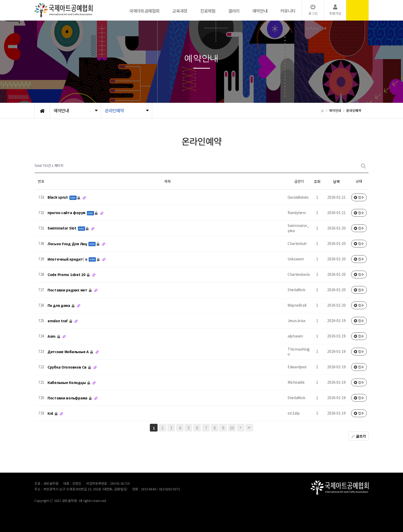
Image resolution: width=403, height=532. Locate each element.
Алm (52, 336)
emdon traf (58, 321)
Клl (51, 413)
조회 (317, 181)
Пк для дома (59, 305)
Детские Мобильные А (68, 352)
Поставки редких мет (68, 290)
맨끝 (249, 428)
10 (232, 428)
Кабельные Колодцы (67, 382)
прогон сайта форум (67, 213)
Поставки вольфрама (68, 398)
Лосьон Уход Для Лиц (68, 244)
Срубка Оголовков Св (67, 367)
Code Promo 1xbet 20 (67, 274)
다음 (241, 428)
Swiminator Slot (62, 228)
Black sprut (58, 197)
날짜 (336, 181)
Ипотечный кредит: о (68, 259)
